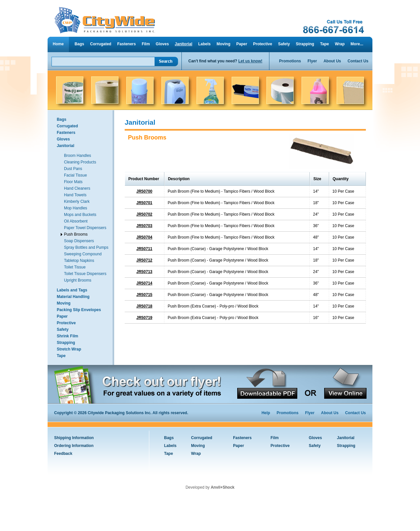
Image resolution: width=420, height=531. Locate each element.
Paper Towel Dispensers (85, 228)
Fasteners (126, 44)
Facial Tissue (75, 175)
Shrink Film (67, 336)
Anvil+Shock (222, 487)
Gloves (162, 44)
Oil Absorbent (76, 221)
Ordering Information (74, 446)
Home (58, 44)
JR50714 (145, 283)
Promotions (290, 61)
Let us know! (250, 61)
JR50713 (145, 272)
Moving (223, 44)
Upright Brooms (78, 280)
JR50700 (145, 191)
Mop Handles (76, 208)
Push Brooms (76, 234)
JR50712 (145, 260)
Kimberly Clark (77, 202)
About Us (332, 61)
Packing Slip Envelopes (79, 310)
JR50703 (145, 226)
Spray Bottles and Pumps (86, 247)
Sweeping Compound (83, 254)
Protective (262, 44)
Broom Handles (78, 156)
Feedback (63, 454)
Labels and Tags (72, 290)
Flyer (312, 61)
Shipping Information (74, 438)
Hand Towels (75, 195)
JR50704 (145, 237)
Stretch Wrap (69, 349)
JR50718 (145, 306)
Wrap (340, 44)
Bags (79, 44)
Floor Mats (73, 182)
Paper (242, 44)
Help (266, 413)
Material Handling (73, 297)
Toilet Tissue (75, 267)
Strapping (305, 44)
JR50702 (145, 214)
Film (146, 44)
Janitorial (184, 44)
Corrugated (101, 44)
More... (357, 44)
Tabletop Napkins (79, 261)
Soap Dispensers (79, 241)
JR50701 (145, 203)
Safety (284, 44)
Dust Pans (73, 169)
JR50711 (145, 249)
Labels (204, 44)
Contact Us (358, 61)
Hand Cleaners (77, 188)
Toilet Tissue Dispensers (85, 274)
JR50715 (145, 295)
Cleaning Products (80, 162)
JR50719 (145, 318)
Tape (324, 44)
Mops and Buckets (80, 215)
